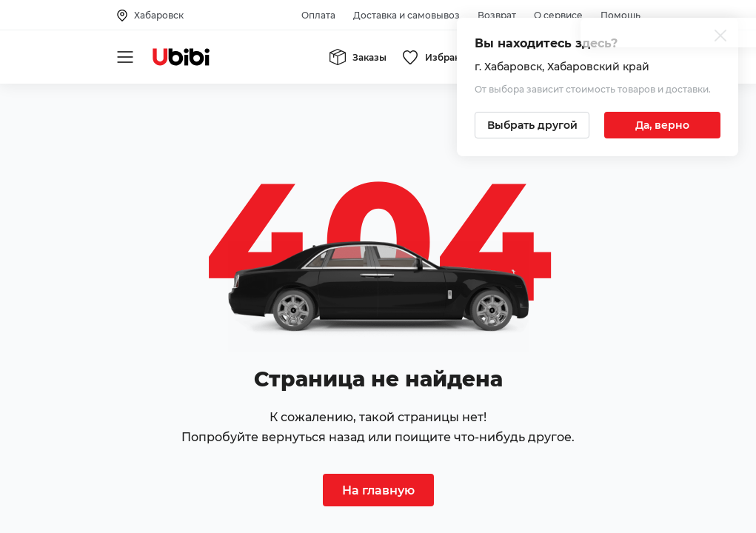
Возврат (497, 15)
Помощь (620, 15)
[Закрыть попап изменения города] (720, 37)
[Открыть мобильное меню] (125, 57)
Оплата (318, 15)
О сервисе (558, 15)
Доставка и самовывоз (407, 15)
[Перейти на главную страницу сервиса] (181, 57)
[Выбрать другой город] (532, 125)
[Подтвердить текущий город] (662, 125)
